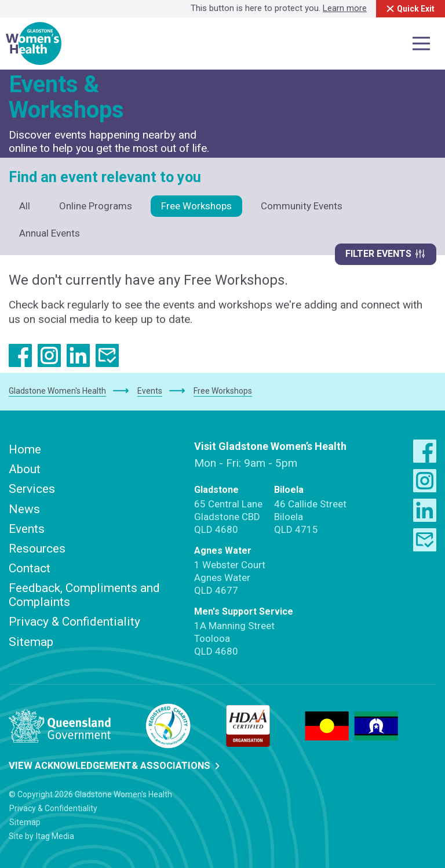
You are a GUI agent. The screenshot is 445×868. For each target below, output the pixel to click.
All (25, 206)
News (24, 508)
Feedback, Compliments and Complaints (84, 594)
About (25, 468)
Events (27, 528)
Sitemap (31, 641)
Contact (30, 567)
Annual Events (50, 233)
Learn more (337, 8)
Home (25, 448)
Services (32, 488)
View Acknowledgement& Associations (117, 765)
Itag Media (55, 835)
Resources (37, 547)
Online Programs (96, 206)
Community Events (302, 206)
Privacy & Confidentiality (74, 621)
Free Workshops (196, 206)
